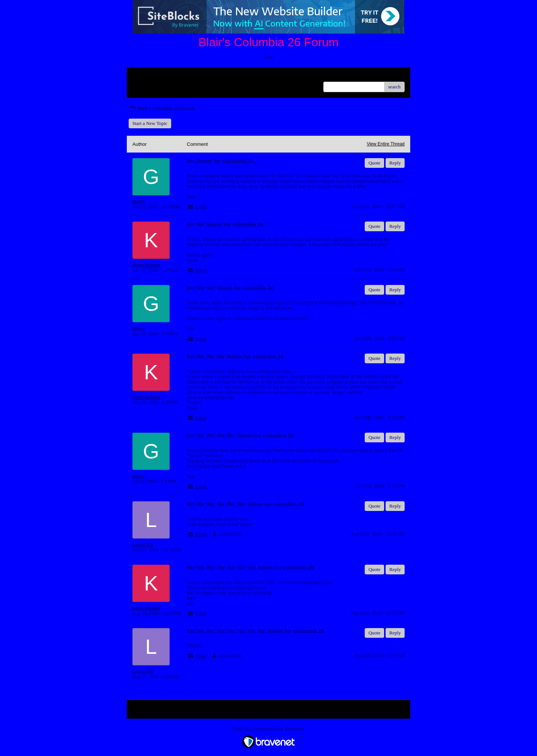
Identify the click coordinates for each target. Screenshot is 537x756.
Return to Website (150, 76)
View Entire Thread (386, 144)
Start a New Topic (150, 123)
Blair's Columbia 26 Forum (161, 108)
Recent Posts (145, 84)
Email (201, 207)
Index (179, 76)
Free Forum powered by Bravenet (268, 729)
